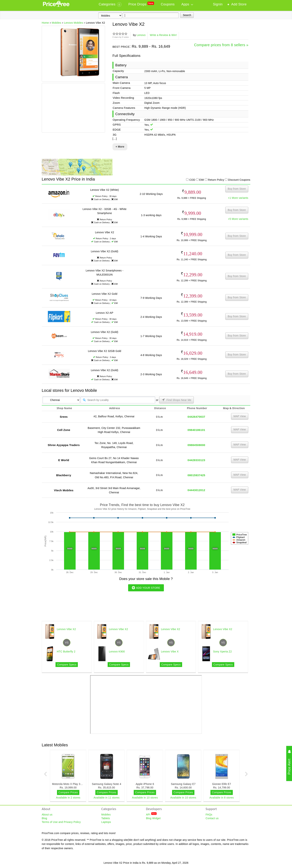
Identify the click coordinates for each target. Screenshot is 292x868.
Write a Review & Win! (163, 35)
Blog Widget (153, 818)
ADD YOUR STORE (146, 588)
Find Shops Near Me (177, 400)
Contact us (212, 818)
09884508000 (196, 445)
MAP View (240, 416)
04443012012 (196, 490)
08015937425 (196, 475)
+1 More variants (238, 198)
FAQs (209, 815)
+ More (120, 147)
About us (47, 815)
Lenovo (141, 35)
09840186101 (196, 430)
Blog (44, 818)
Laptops (106, 822)
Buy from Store (237, 189)
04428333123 (196, 460)
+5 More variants (238, 219)
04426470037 (196, 417)
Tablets (106, 818)
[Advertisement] (73, 108)
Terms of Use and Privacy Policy (61, 822)
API (151, 814)
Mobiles (106, 815)
